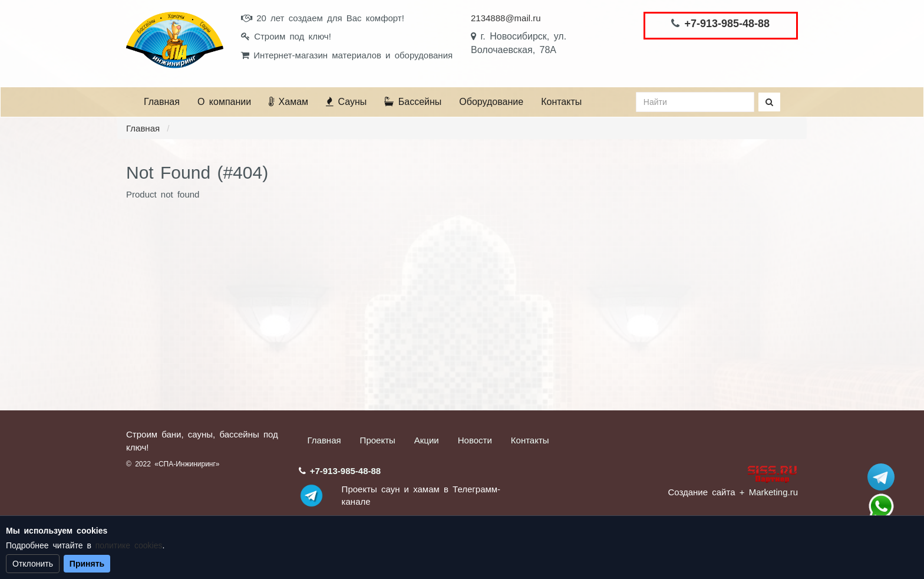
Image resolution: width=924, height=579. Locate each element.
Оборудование (491, 102)
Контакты (561, 102)
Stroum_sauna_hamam (881, 477)
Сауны (346, 102)
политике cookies (129, 545)
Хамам (288, 102)
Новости (475, 440)
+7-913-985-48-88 (727, 24)
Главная (162, 102)
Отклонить (33, 564)
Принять (87, 564)
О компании (224, 102)
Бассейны (413, 102)
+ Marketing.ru (769, 492)
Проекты (378, 440)
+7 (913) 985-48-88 (881, 506)
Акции (427, 440)
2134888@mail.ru (506, 18)
